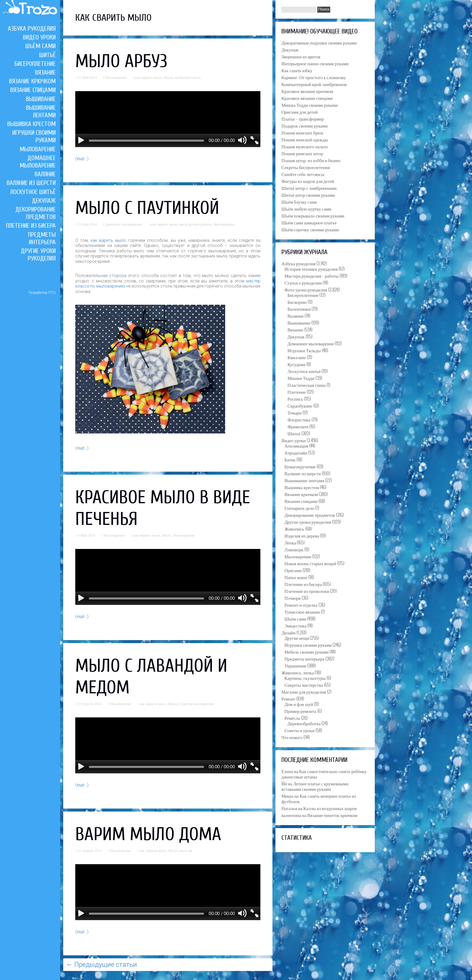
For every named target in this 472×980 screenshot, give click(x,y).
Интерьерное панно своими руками (315, 63)
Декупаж (44, 201)
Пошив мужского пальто (305, 146)
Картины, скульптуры (305, 678)
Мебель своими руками (307, 652)
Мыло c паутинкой (147, 208)
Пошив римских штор (302, 153)
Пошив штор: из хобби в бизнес (311, 160)
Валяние (45, 174)
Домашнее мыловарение (38, 162)
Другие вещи (297, 638)
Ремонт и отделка (301, 605)
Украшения (295, 665)
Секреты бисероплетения (306, 167)
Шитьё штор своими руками (308, 195)
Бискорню (297, 302)
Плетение (297, 392)
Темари (295, 412)
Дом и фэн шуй (299, 704)
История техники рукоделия (311, 269)
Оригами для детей (300, 112)
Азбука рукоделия (32, 29)
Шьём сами (40, 46)
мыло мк (186, 851)
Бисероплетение (35, 64)
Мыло (168, 78)
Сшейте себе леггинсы (303, 174)
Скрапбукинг (300, 405)
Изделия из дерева (302, 535)
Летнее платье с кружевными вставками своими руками (315, 786)
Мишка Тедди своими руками (310, 105)
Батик (290, 459)
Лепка (290, 542)
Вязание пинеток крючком (332, 815)
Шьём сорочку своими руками (310, 229)
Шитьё (47, 55)
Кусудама (297, 364)
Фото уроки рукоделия (306, 289)
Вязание (45, 72)
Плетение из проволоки (307, 591)
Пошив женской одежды (305, 139)
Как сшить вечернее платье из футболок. (319, 798)
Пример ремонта (300, 711)
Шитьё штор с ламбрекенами (309, 188)
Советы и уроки (300, 730)
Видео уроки (39, 37)
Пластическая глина (307, 385)
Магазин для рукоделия (304, 692)
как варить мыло (108, 240)
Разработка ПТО (42, 293)
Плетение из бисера (31, 226)
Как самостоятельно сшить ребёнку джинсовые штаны (324, 774)
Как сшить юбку (297, 70)
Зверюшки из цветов (301, 56)
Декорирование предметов (36, 213)
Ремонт (288, 698)
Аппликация (296, 445)
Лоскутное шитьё (33, 192)
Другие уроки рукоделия (38, 255)
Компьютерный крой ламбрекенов (314, 84)
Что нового (292, 737)
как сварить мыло (148, 78)
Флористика (299, 419)
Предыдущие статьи (102, 965)
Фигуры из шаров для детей (308, 181)
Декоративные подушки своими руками (319, 42)
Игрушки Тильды (304, 350)
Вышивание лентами (41, 111)
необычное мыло (188, 78)
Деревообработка (304, 723)
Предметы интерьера (42, 238)
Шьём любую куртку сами (306, 208)
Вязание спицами (33, 90)
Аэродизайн (296, 452)
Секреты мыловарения (197, 704)
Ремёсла (292, 718)
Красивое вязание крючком (307, 91)
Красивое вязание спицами (307, 98)
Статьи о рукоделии (303, 282)
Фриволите (298, 426)
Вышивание (41, 99)
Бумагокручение (300, 466)
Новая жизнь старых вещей (310, 563)
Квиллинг (297, 357)
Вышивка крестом (31, 124)
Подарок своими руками (304, 125)
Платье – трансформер (303, 119)
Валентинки (299, 309)
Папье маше (296, 577)
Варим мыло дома (148, 834)
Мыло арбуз (121, 61)
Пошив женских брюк (302, 132)
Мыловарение (38, 149)
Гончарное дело (299, 508)
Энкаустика (295, 625)
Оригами (293, 570)
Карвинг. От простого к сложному (314, 77)
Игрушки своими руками (308, 645)
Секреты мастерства (304, 685)
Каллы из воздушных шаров (330, 808)
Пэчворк (293, 598)
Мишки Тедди (301, 378)
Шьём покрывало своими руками (313, 215)
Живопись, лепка (298, 672)
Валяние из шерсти (31, 183)
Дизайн (289, 632)
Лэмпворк (294, 549)
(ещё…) (82, 159)
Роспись (295, 399)
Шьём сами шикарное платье (309, 222)
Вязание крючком (32, 81)
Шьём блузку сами (299, 202)
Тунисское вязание (302, 612)
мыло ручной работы (196, 224)
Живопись (294, 529)
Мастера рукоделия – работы (312, 276)
